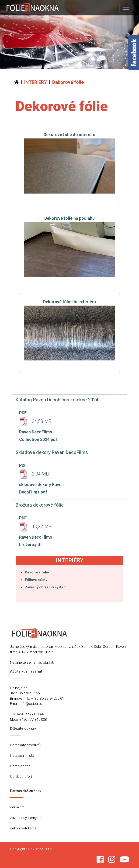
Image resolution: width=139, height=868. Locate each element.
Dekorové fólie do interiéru (69, 135)
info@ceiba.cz (31, 704)
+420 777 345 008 (33, 720)
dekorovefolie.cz (23, 828)
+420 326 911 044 (30, 714)
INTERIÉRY (36, 82)
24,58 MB (35, 421)
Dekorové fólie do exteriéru (69, 302)
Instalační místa (22, 756)
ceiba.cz (17, 807)
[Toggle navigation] (126, 8)
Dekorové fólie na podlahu (69, 218)
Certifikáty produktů (25, 745)
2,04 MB (34, 474)
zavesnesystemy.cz (26, 818)
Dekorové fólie (68, 82)
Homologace (20, 766)
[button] (10, 34)
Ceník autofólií (21, 777)
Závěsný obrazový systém (46, 587)
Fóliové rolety (36, 580)
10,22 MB (35, 526)
